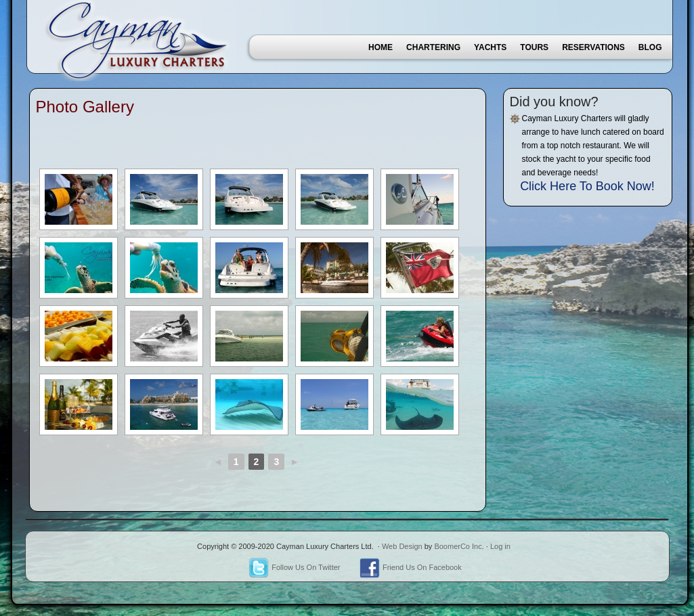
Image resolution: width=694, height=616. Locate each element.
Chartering (433, 47)
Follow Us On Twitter (294, 567)
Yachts (490, 47)
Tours (534, 47)
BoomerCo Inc (458, 546)
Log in (500, 546)
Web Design (402, 546)
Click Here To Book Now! (587, 186)
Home (381, 47)
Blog (650, 47)
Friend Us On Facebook (411, 567)
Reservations (593, 47)
